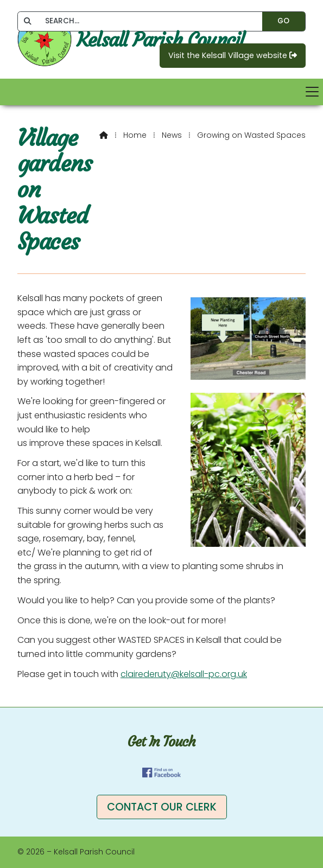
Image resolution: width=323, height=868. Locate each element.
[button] (161, 92)
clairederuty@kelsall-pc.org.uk (184, 674)
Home (135, 135)
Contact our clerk (162, 807)
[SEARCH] (147, 21)
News (172, 135)
